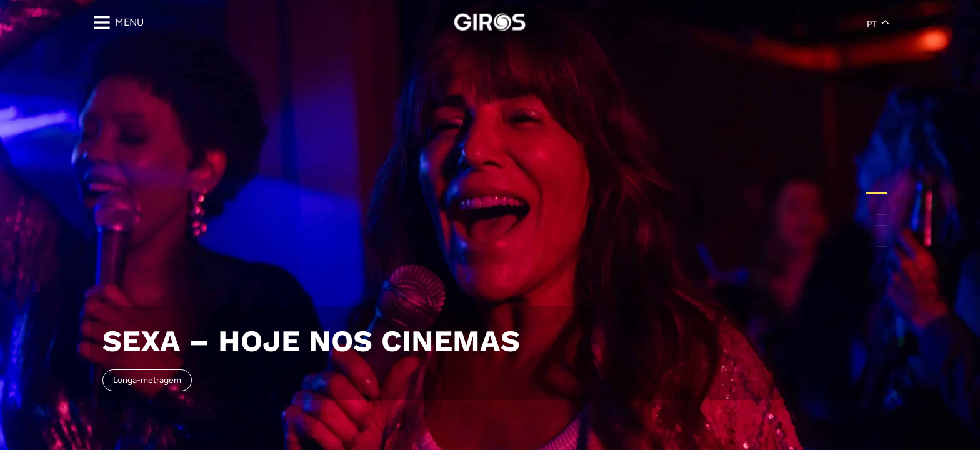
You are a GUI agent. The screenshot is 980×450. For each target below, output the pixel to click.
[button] (877, 193)
